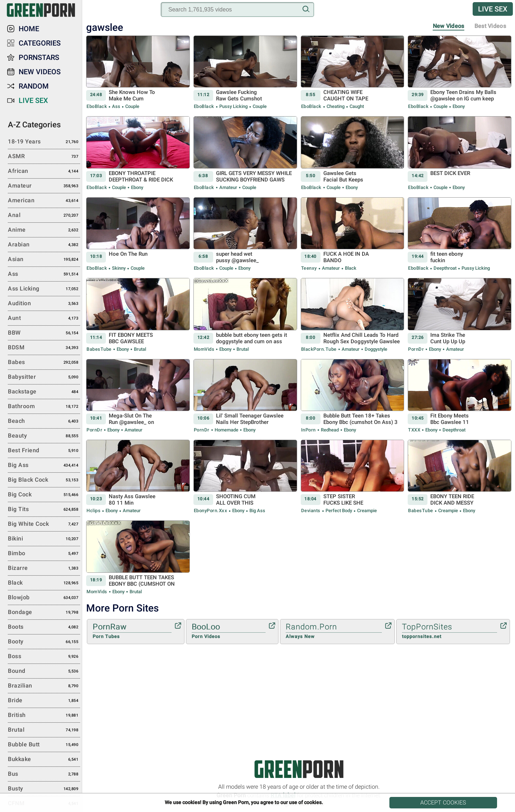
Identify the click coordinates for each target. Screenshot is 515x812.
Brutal (139, 349)
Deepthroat (445, 268)
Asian (44, 260)
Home (29, 29)
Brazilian (44, 686)
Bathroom (44, 407)
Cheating (336, 106)
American (44, 201)
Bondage (44, 613)
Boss (44, 657)
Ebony (458, 106)
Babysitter (44, 377)
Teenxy (309, 268)
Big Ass (257, 511)
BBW (44, 333)
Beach (44, 421)
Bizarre (44, 568)
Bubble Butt (44, 745)
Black (350, 268)
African (44, 171)
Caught (356, 106)
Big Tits (44, 510)
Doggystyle (375, 349)
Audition (44, 304)
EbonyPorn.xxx (211, 511)
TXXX (414, 430)
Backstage (44, 392)
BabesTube (99, 349)
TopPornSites (450, 631)
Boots (44, 627)
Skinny (119, 268)
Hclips (93, 511)
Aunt (44, 318)
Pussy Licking (233, 106)
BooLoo (228, 631)
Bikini (44, 539)
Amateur (228, 187)
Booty (44, 642)
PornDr (416, 349)
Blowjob (44, 598)
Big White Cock (44, 524)
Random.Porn (334, 631)
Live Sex (493, 9)
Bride (44, 701)
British (44, 716)
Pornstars (39, 57)
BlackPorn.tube (319, 349)
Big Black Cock (44, 480)
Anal (44, 216)
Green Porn (299, 769)
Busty (44, 789)
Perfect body (339, 511)
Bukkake (44, 760)
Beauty (44, 436)
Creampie (366, 511)
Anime (44, 230)
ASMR (44, 157)
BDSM (44, 348)
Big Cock (44, 495)
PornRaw (132, 631)
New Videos (449, 26)
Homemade (226, 430)
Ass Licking (44, 289)
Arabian (44, 245)
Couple (132, 106)
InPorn (308, 430)
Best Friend (44, 451)
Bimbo (44, 554)
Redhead (330, 430)
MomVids (204, 349)
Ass (116, 106)
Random (34, 86)
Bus (44, 774)
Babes (44, 363)
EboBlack (97, 106)
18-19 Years (44, 142)
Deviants (311, 511)
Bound (44, 671)
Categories (40, 43)
